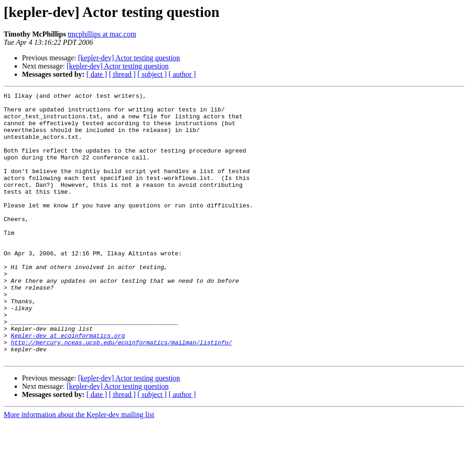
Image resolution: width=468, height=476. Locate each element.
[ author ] (182, 74)
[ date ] (97, 74)
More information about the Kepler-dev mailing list (79, 468)
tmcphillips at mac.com (102, 34)
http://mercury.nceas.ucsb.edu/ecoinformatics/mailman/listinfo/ (122, 393)
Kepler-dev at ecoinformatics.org (68, 385)
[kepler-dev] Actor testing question (129, 58)
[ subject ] (152, 74)
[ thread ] (122, 74)
